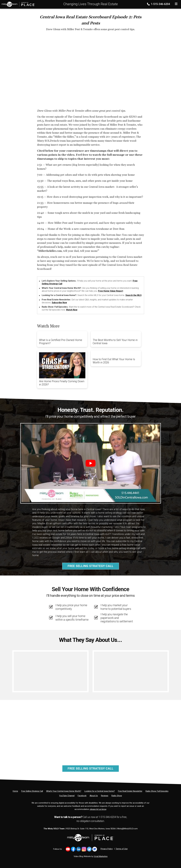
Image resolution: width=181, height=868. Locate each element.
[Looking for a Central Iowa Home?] (100, 791)
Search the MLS (134, 295)
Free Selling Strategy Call (91, 566)
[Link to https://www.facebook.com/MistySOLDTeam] (73, 849)
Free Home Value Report (111, 291)
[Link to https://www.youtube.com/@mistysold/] (68, 849)
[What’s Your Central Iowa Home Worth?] (64, 791)
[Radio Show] (117, 796)
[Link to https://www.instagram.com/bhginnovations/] (84, 849)
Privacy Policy (107, 849)
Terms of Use (122, 849)
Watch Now (72, 310)
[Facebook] (82, 796)
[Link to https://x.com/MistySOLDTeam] (89, 849)
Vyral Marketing (101, 856)
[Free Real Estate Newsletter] (130, 791)
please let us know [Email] (98, 809)
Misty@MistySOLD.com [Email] (127, 829)
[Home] (18, 4)
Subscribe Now (59, 303)
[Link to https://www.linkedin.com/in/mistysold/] (79, 849)
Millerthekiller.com (50, 251)
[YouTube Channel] (67, 796)
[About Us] (94, 796)
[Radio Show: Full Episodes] (157, 791)
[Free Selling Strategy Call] (32, 791)
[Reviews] (105, 796)
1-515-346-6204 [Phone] (159, 4)
